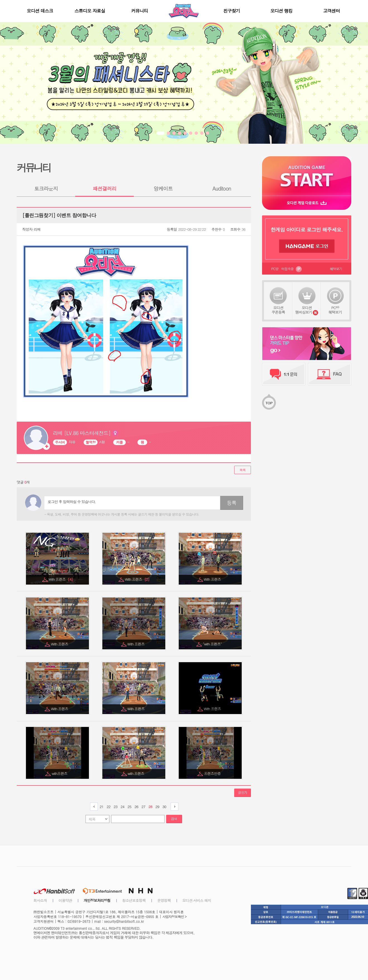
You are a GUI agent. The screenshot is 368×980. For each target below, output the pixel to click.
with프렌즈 (60, 773)
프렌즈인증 (213, 773)
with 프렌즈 (136, 773)
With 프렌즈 (61, 579)
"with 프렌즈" (213, 644)
